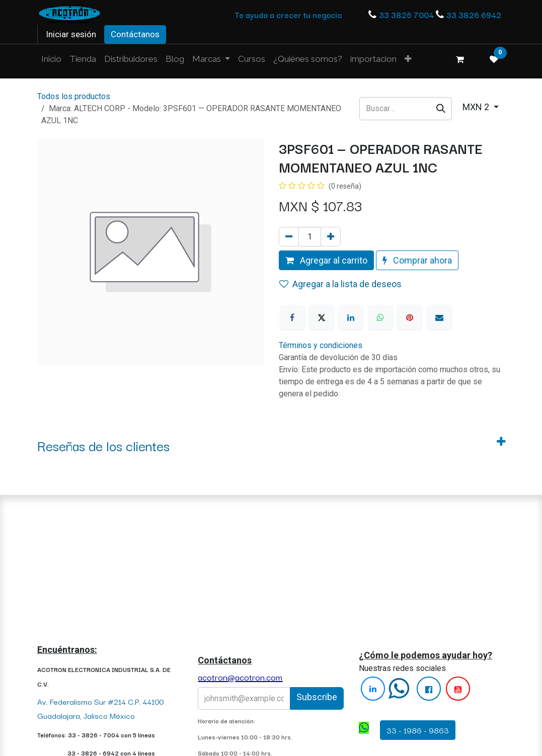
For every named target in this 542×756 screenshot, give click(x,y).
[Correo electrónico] (439, 317)
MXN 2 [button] (477, 107)
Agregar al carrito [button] (326, 260)
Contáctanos (135, 34)
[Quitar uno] (289, 237)
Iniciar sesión (71, 34)
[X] (322, 317)
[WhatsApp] (380, 317)
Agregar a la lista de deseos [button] (340, 284)
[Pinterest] (410, 317)
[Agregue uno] (331, 237)
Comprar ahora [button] (417, 260)
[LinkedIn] (351, 317)
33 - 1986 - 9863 (418, 730)
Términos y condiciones (321, 345)
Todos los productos (74, 96)
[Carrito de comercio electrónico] (460, 59)
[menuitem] (51, 59)
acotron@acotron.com (240, 677)
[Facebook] (292, 317)
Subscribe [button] (317, 697)
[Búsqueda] (441, 108)
